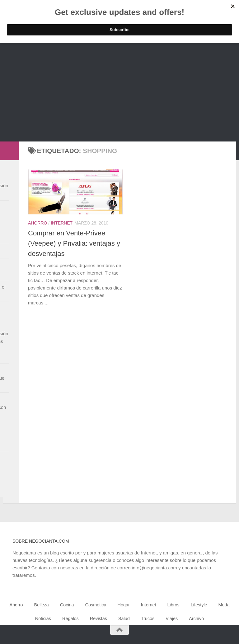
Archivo (196, 619)
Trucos (148, 619)
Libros (173, 605)
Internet (62, 223)
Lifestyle (199, 605)
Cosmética (96, 605)
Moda (224, 605)
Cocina (67, 605)
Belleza (42, 605)
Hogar (124, 605)
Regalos (70, 619)
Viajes (172, 619)
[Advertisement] (119, 95)
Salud (124, 619)
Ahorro (37, 223)
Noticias (43, 619)
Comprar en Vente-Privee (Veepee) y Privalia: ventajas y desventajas (74, 243)
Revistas (98, 619)
